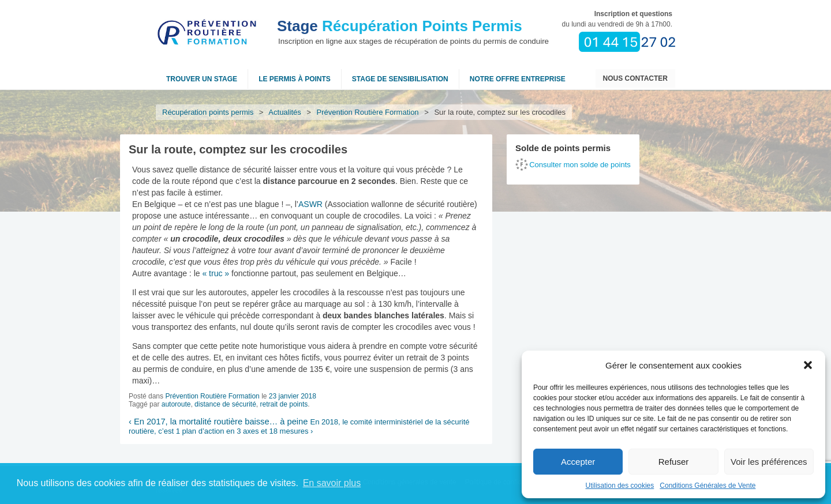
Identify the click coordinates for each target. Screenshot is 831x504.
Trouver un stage (202, 79)
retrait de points (284, 404)
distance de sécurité (225, 404)
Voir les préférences (769, 462)
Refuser (674, 462)
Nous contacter (635, 78)
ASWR (310, 204)
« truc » (216, 273)
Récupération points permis (208, 112)
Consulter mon (580, 165)
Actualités (285, 112)
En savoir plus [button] (332, 483)
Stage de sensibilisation (400, 79)
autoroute (176, 404)
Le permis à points (295, 79)
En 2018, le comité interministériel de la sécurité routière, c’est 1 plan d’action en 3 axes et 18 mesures (299, 426)
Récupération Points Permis (400, 26)
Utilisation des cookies (620, 486)
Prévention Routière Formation (368, 112)
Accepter (578, 462)
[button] (808, 365)
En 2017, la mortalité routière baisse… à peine (218, 422)
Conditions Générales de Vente (708, 486)
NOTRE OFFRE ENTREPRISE (518, 79)
